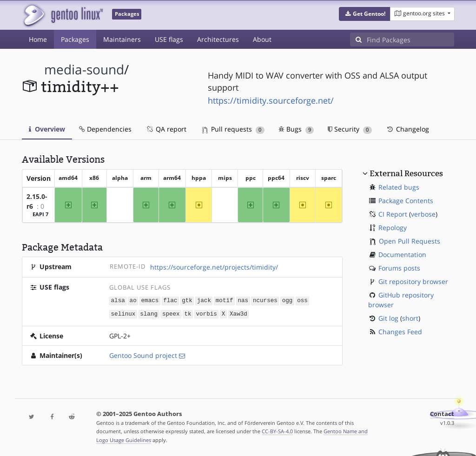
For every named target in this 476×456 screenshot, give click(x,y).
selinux (123, 313)
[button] (365, 14)
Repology (393, 228)
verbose (423, 214)
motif (225, 300)
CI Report (393, 214)
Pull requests (233, 129)
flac (170, 300)
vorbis (206, 313)
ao (133, 300)
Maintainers (122, 39)
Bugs (296, 129)
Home (38, 39)
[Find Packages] (410, 40)
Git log (388, 318)
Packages (75, 39)
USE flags (169, 39)
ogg (288, 300)
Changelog (407, 129)
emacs (150, 300)
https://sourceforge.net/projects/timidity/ (214, 267)
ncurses (265, 300)
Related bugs (399, 187)
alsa (118, 300)
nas (243, 300)
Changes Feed (400, 332)
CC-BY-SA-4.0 (277, 430)
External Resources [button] (406, 173)
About (262, 39)
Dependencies (105, 129)
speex (171, 313)
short (410, 318)
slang (149, 313)
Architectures (218, 39)
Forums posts (399, 268)
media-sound (84, 69)
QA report (166, 129)
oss (302, 300)
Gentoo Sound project (143, 354)
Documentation (402, 254)
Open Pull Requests (410, 241)
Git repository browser (413, 281)
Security (350, 129)
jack (204, 300)
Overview (47, 129)
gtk (187, 300)
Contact (442, 413)
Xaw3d (238, 313)
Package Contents (406, 201)
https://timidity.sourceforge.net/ (271, 100)
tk (188, 313)
